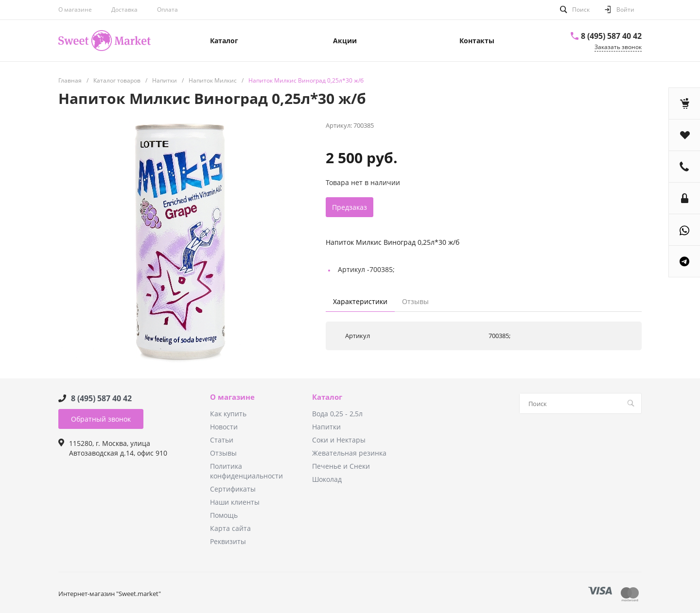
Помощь (224, 515)
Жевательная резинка (349, 453)
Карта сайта (230, 528)
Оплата (167, 9)
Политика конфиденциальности (246, 471)
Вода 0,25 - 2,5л (337, 414)
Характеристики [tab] (360, 301)
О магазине (75, 9)
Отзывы (223, 453)
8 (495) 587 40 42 (611, 36)
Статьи (222, 440)
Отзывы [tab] (415, 301)
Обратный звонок (101, 419)
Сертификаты (233, 489)
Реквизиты (228, 541)
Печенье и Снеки (341, 466)
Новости (224, 427)
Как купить (228, 414)
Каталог (327, 397)
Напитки (326, 427)
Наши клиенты (235, 502)
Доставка (124, 9)
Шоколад (327, 479)
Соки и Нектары (339, 440)
